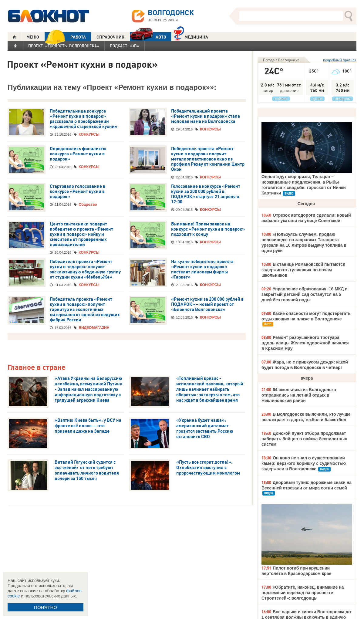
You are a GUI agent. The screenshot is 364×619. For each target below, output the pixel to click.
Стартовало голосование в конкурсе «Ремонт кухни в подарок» (78, 191)
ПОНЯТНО (45, 607)
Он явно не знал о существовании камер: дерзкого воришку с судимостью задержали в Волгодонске (304, 463)
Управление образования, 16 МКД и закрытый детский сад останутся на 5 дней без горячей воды (305, 294)
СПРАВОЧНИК (110, 37)
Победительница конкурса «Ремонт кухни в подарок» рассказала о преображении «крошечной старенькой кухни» (84, 119)
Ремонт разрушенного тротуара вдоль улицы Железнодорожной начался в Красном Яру (305, 343)
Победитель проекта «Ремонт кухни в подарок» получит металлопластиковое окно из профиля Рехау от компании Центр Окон (208, 159)
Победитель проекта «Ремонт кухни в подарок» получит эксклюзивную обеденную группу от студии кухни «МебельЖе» (85, 269)
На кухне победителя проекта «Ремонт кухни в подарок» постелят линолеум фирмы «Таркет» (202, 269)
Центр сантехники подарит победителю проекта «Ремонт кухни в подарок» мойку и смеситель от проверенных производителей (81, 234)
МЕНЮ (33, 37)
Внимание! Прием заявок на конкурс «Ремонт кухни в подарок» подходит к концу (208, 229)
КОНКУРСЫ (89, 134)
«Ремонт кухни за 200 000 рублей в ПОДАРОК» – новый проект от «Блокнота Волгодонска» (207, 304)
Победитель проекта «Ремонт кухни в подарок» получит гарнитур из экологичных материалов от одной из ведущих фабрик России (85, 309)
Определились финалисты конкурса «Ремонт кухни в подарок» (78, 154)
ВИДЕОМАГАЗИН (94, 328)
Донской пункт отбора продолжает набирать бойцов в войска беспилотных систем (304, 439)
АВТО (148, 37)
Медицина (191, 36)
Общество (88, 205)
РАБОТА (65, 37)
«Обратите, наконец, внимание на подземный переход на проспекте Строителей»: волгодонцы (303, 593)
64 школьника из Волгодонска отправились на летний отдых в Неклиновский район (299, 395)
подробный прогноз (340, 60)
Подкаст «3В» (125, 46)
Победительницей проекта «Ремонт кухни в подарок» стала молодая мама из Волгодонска (206, 116)
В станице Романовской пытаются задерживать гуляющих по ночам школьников (303, 270)
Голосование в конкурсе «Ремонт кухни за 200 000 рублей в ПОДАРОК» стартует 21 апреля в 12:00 (206, 194)
